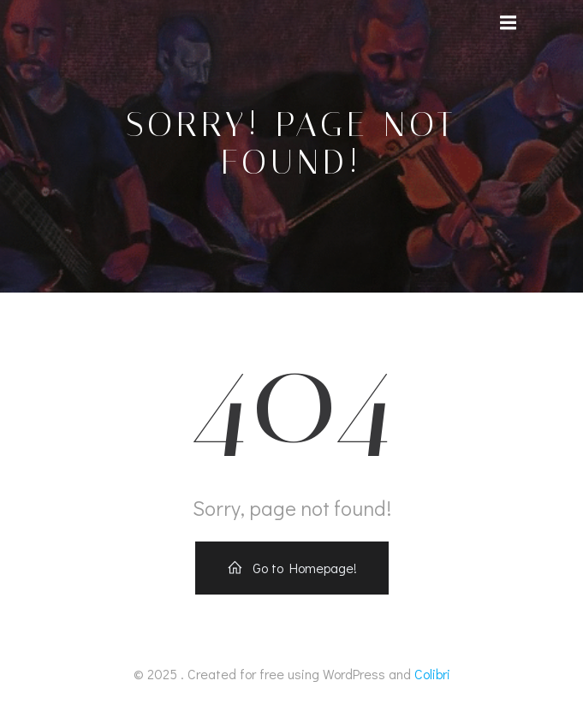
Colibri (432, 674)
